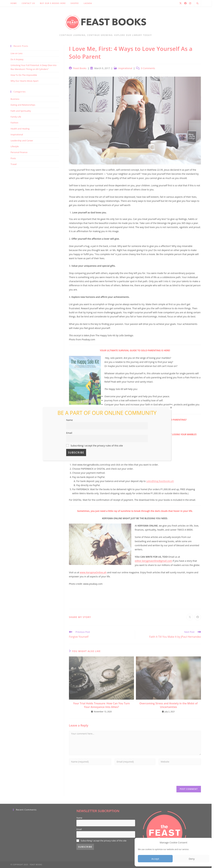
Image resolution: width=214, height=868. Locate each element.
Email (69, 433)
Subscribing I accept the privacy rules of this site (95, 446)
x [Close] (171, 407)
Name (69, 420)
